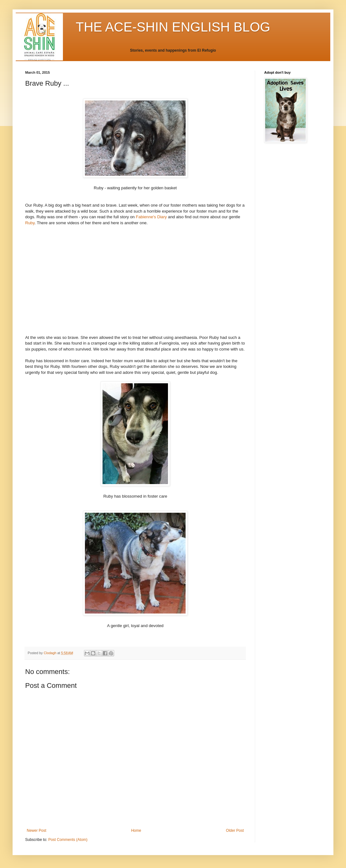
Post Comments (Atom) (68, 840)
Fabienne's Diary (151, 217)
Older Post (235, 831)
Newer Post (36, 831)
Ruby (30, 223)
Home (136, 831)
